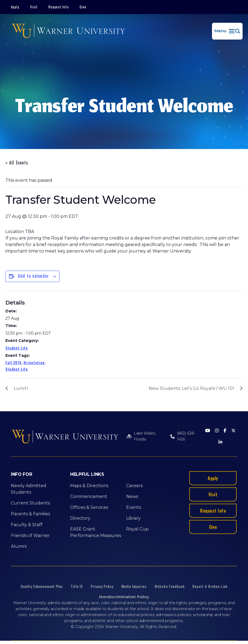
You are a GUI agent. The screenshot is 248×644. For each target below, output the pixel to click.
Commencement (89, 496)
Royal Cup (137, 529)
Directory (80, 518)
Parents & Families (30, 514)
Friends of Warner (30, 535)
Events (134, 507)
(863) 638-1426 (186, 436)
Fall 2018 (14, 362)
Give (83, 7)
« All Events (17, 163)
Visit (34, 7)
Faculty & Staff (27, 525)
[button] (227, 31)
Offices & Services (89, 507)
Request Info (59, 7)
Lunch (21, 388)
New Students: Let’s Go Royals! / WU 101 (191, 388)
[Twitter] (233, 431)
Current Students (30, 503)
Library (133, 518)
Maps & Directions (89, 486)
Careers (134, 486)
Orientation (34, 362)
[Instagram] (217, 431)
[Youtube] (208, 431)
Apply (15, 7)
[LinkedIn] (220, 442)
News (132, 496)
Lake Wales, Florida (145, 436)
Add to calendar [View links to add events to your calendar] (33, 276)
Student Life (17, 348)
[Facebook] (225, 431)
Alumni (19, 546)
